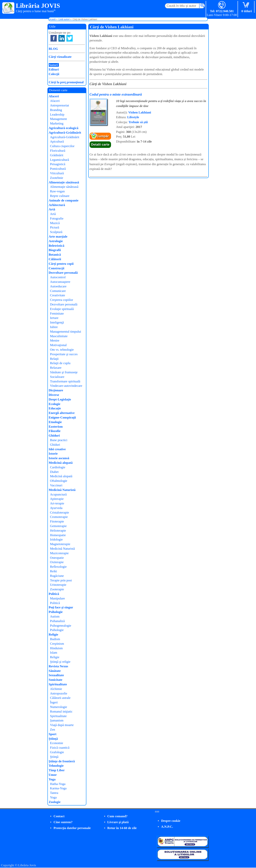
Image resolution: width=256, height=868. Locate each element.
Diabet (54, 472)
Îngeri (54, 702)
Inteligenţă (57, 322)
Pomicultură (58, 169)
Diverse (54, 395)
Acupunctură (58, 494)
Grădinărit (57, 155)
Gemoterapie (58, 526)
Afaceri (54, 96)
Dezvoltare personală (63, 273)
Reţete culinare (60, 196)
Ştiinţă (53, 739)
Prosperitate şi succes (64, 354)
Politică (54, 594)
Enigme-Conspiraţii (62, 417)
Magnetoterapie (60, 544)
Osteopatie (57, 558)
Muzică (55, 223)
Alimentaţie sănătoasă (64, 182)
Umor (53, 775)
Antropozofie (59, 693)
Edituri (54, 69)
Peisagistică (58, 164)
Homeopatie (58, 535)
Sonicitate (56, 680)
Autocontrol (58, 277)
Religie (54, 635)
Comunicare (58, 291)
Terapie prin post (61, 580)
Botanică (55, 255)
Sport (53, 734)
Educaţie (55, 408)
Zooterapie (57, 589)
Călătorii (55, 259)
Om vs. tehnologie (62, 350)
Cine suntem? (63, 822)
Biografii (55, 250)
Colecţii (54, 74)
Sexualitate (56, 675)
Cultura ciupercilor (62, 146)
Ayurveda (56, 508)
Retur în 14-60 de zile (122, 828)
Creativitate (58, 295)
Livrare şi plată (118, 822)
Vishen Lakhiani (140, 112)
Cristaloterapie (60, 512)
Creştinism (57, 644)
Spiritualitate (58, 684)
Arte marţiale (58, 237)
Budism (55, 639)
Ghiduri (54, 436)
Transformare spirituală (65, 381)
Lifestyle (133, 117)
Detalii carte (100, 145)
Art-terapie (57, 503)
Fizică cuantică (60, 748)
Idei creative (57, 449)
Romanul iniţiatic (61, 711)
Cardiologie (58, 467)
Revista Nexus (58, 666)
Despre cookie (171, 821)
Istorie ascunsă (59, 458)
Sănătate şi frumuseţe (64, 372)
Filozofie (55, 431)
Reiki (54, 571)
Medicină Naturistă (62, 490)
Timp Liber (57, 770)
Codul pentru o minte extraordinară (116, 94)
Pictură (55, 227)
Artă (52, 209)
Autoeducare (58, 286)
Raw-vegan (57, 191)
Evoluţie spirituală (62, 309)
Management (59, 119)
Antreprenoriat (60, 105)
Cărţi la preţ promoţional (66, 82)
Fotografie (57, 218)
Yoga (52, 779)
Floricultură (58, 151)
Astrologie (56, 241)
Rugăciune (57, 576)
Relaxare (56, 368)
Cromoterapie (59, 517)
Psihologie (56, 612)
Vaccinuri (56, 485)
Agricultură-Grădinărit (65, 133)
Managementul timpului (66, 332)
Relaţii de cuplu (60, 363)
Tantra (54, 793)
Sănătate (55, 671)
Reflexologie (58, 567)
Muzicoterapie (59, 553)
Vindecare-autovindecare (66, 386)
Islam (54, 653)
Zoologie (55, 802)
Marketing (57, 123)
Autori (53, 65)
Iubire (54, 327)
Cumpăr (103, 136)
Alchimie (56, 689)
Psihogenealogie (61, 626)
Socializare (57, 377)
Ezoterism (56, 427)
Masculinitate (59, 336)
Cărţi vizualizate (60, 57)
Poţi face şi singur (61, 607)
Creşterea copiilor (62, 300)
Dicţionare (56, 390)
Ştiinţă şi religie (60, 662)
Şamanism (57, 720)
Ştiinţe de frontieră (62, 761)
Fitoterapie (57, 521)
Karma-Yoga (58, 788)
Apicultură (57, 141)
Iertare (54, 318)
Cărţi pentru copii (61, 264)
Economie (57, 743)
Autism (55, 616)
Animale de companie (64, 200)
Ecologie (55, 404)
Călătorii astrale (60, 698)
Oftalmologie (59, 481)
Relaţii (54, 359)
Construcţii (57, 268)
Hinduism (56, 648)
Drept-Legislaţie (60, 399)
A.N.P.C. (167, 827)
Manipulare (58, 598)
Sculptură (56, 232)
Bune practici (59, 440)
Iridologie (56, 539)
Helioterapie (58, 531)
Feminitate (57, 314)
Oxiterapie (57, 562)
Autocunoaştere (60, 282)
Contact (59, 816)
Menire (55, 340)
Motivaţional (58, 345)
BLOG (53, 49)
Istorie (53, 454)
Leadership (57, 115)
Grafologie (57, 752)
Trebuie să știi (138, 122)
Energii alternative (62, 413)
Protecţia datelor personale (72, 828)
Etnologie (55, 422)
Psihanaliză (57, 621)
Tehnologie (56, 766)
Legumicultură (60, 160)
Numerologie (59, 707)
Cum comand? (117, 816)
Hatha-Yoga (58, 784)
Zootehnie (57, 178)
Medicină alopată (61, 463)
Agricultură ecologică (64, 128)
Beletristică (57, 246)
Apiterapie (57, 499)
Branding (56, 110)
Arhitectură (57, 205)
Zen (53, 730)
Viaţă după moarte (62, 725)
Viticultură (57, 173)
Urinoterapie (58, 585)
